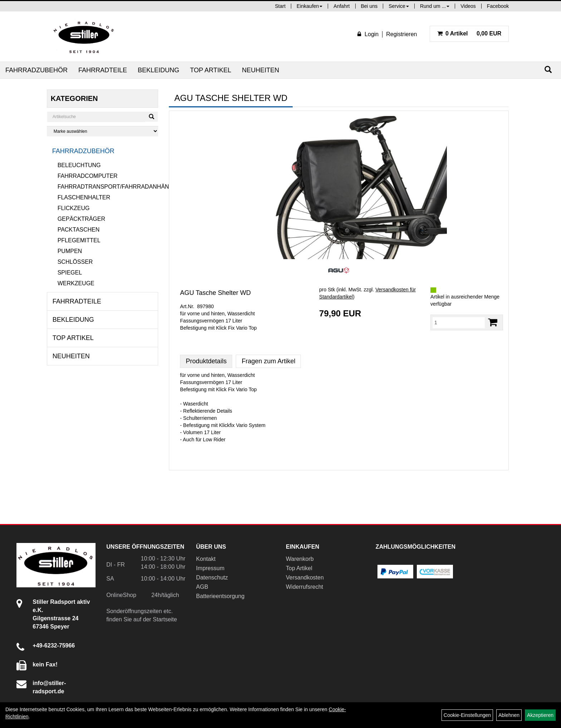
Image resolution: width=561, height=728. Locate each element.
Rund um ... (435, 6)
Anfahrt (342, 6)
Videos (468, 6)
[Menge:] (459, 322)
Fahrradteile (103, 70)
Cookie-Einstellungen (467, 715)
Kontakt (206, 559)
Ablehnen (509, 715)
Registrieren (401, 34)
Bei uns (369, 6)
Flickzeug (74, 208)
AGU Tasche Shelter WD (215, 293)
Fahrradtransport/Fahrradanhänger (108, 187)
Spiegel (70, 273)
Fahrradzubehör (36, 70)
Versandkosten (305, 577)
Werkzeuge (76, 283)
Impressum (210, 568)
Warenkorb (300, 559)
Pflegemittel (79, 240)
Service (399, 6)
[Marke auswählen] (103, 131)
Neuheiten (260, 70)
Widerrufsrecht (304, 587)
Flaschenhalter (84, 197)
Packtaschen (79, 230)
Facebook (498, 6)
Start (280, 6)
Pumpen (70, 251)
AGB (202, 587)
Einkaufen (309, 6)
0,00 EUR (469, 33)
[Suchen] (548, 70)
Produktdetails (206, 361)
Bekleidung (158, 70)
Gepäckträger (81, 219)
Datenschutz (212, 577)
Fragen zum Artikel (268, 361)
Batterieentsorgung (220, 596)
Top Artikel (211, 70)
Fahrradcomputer (88, 176)
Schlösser (75, 262)
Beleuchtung (79, 165)
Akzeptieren (540, 715)
